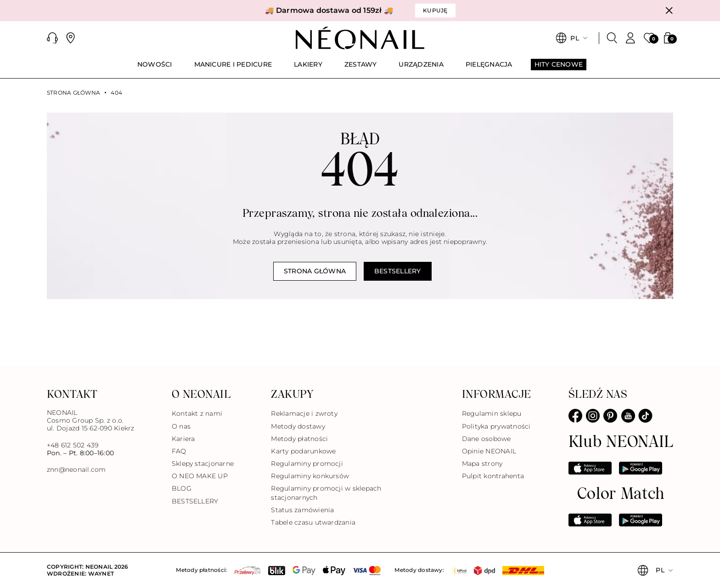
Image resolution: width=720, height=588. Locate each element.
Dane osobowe (487, 439)
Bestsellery (398, 271)
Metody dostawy (298, 426)
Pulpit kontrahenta (493, 476)
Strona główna (73, 93)
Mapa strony (482, 464)
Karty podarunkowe (303, 451)
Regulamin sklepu (492, 413)
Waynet (101, 574)
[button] (52, 38)
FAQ (179, 451)
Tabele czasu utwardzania (313, 522)
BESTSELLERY (195, 501)
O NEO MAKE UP (200, 476)
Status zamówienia (302, 510)
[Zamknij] (669, 11)
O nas (181, 426)
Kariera (183, 439)
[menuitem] (155, 68)
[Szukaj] (612, 38)
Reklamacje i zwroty (304, 413)
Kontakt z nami (197, 413)
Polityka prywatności (496, 426)
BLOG (182, 488)
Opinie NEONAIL (489, 451)
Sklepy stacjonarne (203, 464)
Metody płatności (299, 439)
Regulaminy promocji (307, 464)
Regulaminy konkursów (310, 476)
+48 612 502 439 (73, 445)
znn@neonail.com (76, 470)
